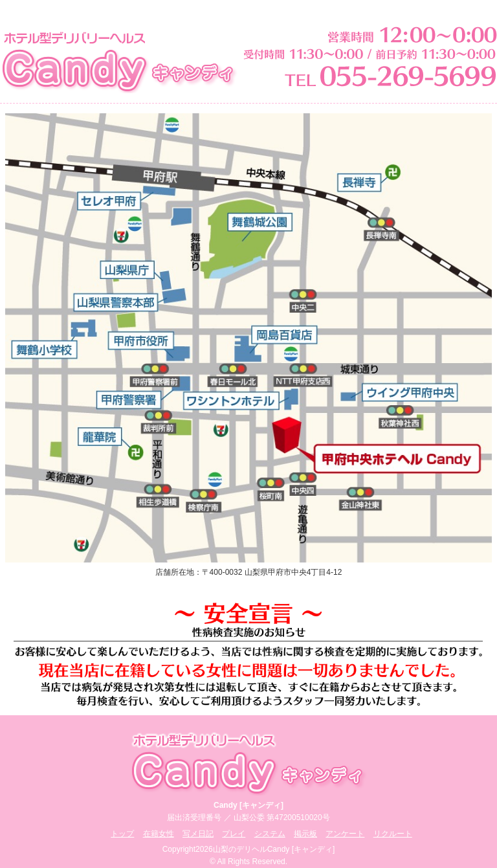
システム (270, 834)
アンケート (345, 834)
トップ (122, 834)
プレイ (234, 834)
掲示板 (305, 834)
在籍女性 (159, 834)
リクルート (393, 834)
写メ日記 (198, 834)
